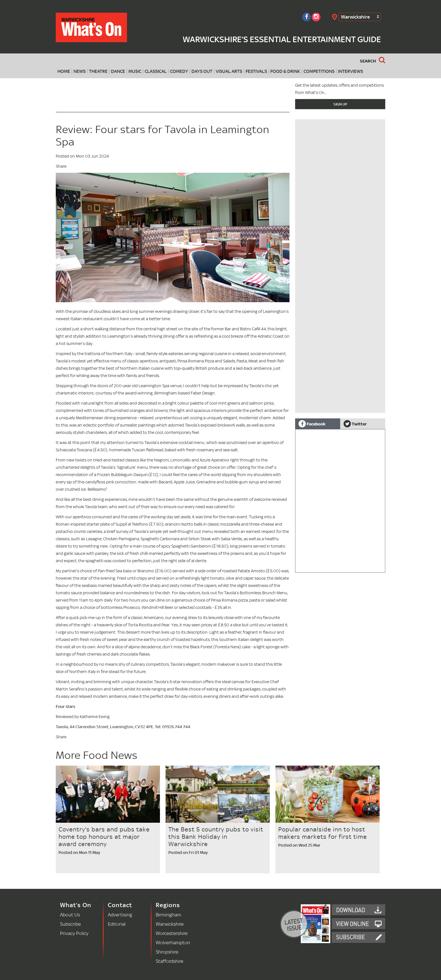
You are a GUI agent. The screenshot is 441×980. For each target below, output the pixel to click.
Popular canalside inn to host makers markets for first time (323, 833)
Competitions (319, 71)
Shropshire (167, 952)
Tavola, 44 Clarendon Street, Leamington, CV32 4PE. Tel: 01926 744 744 (123, 727)
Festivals (256, 71)
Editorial (117, 924)
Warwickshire (355, 17)
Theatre (98, 71)
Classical (156, 71)
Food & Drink (285, 71)
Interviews (350, 71)
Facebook (312, 424)
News (80, 71)
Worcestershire (172, 933)
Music (135, 71)
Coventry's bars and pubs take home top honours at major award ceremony (104, 837)
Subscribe (70, 924)
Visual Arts (229, 71)
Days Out (202, 71)
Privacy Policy (74, 933)
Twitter (355, 424)
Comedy (179, 71)
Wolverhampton (173, 942)
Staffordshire (170, 961)
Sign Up (340, 104)
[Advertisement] (340, 373)
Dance (118, 71)
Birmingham (168, 915)
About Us (70, 915)
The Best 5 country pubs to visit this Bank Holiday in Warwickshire (216, 837)
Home (64, 71)
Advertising (120, 915)
